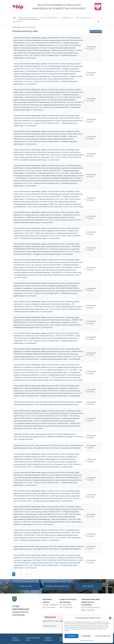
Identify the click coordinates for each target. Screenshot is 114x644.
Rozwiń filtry (96, 32)
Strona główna (17, 27)
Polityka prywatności (16, 639)
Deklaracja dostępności (48, 639)
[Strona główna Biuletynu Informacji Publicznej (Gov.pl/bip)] (58, 617)
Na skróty (18, 21)
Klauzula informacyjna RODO (33, 639)
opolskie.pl (88, 586)
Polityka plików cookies (87, 640)
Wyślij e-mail (30, 587)
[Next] (37, 574)
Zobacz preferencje (103, 636)
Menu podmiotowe (50, 18)
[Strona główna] (15, 18)
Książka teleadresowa (57, 586)
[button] (110, 618)
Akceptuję (71, 636)
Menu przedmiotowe (29, 18)
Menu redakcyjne (84, 18)
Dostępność (67, 18)
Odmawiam (86, 636)
